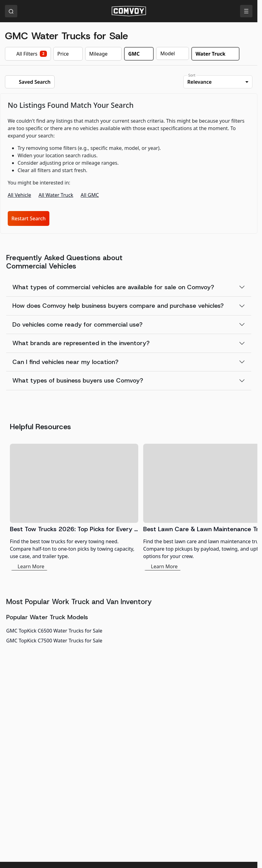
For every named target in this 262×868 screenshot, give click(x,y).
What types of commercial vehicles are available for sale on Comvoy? (113, 287)
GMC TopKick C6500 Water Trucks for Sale (54, 631)
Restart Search (29, 218)
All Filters (28, 54)
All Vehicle (19, 195)
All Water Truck (56, 195)
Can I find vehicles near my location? (65, 362)
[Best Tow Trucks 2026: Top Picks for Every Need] (74, 507)
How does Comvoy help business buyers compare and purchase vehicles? (118, 306)
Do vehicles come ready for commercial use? (77, 324)
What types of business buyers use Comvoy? (78, 380)
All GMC (90, 195)
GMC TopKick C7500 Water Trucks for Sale (54, 641)
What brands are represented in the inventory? (81, 343)
